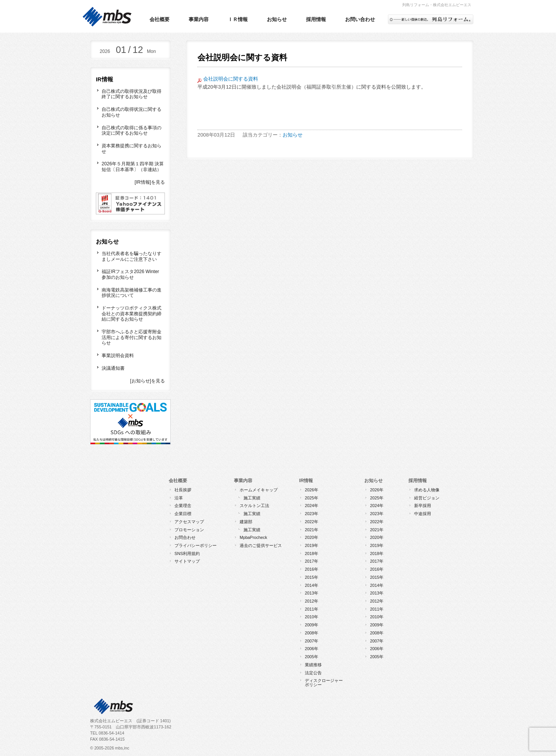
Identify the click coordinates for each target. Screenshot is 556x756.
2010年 (312, 617)
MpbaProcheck (253, 537)
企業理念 (183, 506)
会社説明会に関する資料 (231, 79)
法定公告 (313, 673)
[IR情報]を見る (150, 182)
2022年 (312, 522)
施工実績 (252, 498)
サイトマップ (187, 561)
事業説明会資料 (118, 356)
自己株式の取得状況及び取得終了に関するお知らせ (132, 94)
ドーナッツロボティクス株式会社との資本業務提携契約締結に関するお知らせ (132, 314)
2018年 (312, 553)
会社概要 (160, 19)
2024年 (312, 506)
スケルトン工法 (254, 506)
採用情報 (316, 19)
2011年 (312, 609)
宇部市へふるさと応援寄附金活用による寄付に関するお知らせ (132, 337)
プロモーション (189, 530)
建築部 (246, 522)
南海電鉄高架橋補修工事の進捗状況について (132, 293)
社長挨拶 (183, 490)
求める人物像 (427, 490)
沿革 (179, 498)
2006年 (312, 649)
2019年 (312, 545)
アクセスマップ (189, 522)
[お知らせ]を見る (147, 381)
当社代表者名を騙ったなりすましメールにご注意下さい (132, 256)
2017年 (312, 561)
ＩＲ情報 (238, 19)
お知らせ (277, 19)
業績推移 (313, 665)
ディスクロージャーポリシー (324, 683)
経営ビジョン (427, 498)
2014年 (312, 585)
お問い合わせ (360, 19)
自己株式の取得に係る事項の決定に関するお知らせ (132, 131)
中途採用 (423, 514)
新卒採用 (423, 506)
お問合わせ (185, 537)
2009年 (312, 625)
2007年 (312, 641)
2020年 (312, 537)
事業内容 (199, 19)
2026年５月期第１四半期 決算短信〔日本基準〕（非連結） (133, 167)
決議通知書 (113, 368)
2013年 (312, 593)
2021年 (312, 530)
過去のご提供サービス (261, 545)
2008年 (312, 633)
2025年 (312, 498)
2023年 (312, 514)
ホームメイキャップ (259, 490)
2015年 (312, 577)
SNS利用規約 (187, 553)
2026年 (312, 490)
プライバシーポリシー (196, 545)
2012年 (312, 601)
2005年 (312, 657)
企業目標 (183, 514)
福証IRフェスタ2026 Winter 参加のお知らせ (130, 274)
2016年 (312, 569)
